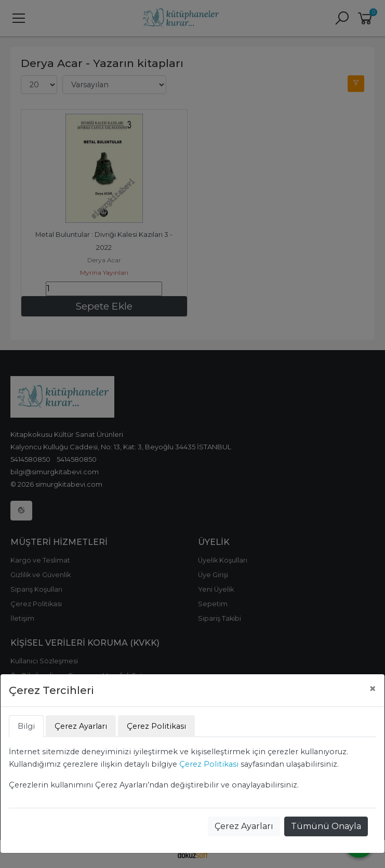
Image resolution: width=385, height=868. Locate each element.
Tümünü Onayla (326, 826)
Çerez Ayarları (244, 826)
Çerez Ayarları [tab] (81, 726)
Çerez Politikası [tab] (156, 726)
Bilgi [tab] (26, 726)
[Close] (373, 689)
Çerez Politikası (209, 764)
